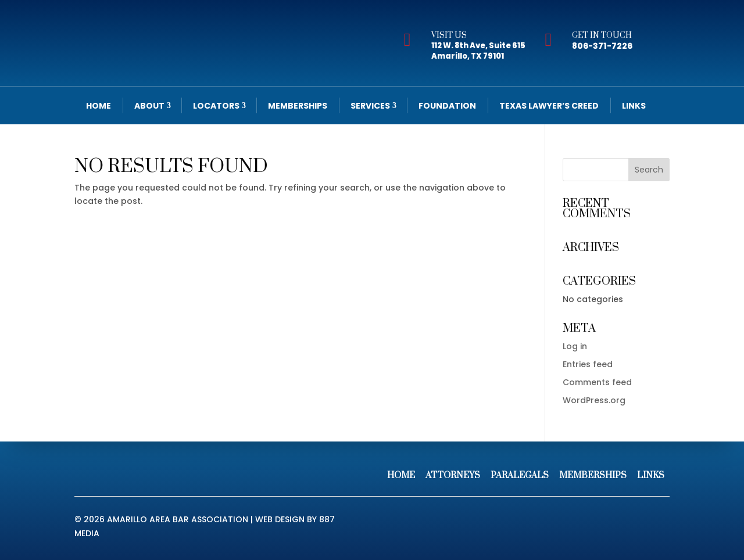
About (149, 106)
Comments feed (597, 382)
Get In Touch (602, 35)
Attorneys (453, 475)
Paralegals (520, 475)
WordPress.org (594, 400)
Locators (216, 106)
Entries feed (588, 364)
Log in (575, 346)
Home (99, 106)
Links (634, 106)
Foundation (447, 106)
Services (370, 106)
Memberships (298, 106)
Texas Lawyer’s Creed (549, 106)
